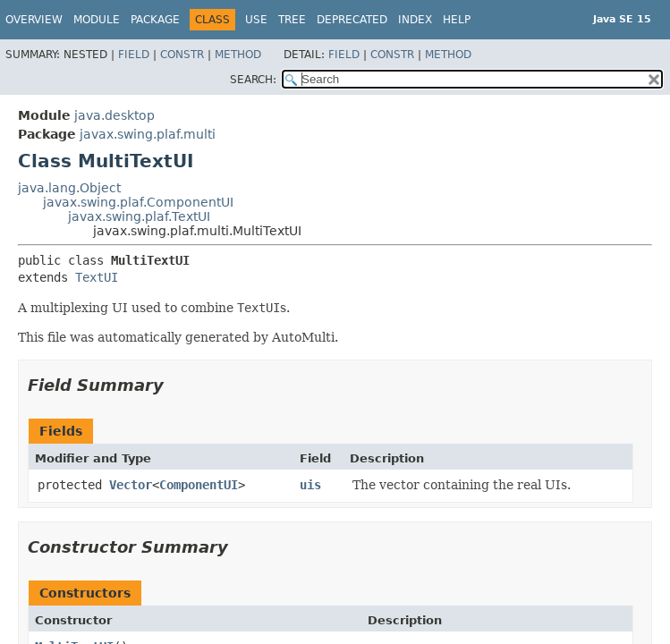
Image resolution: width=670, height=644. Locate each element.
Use (256, 20)
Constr (182, 55)
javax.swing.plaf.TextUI (139, 216)
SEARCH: (253, 80)
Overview (34, 20)
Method (238, 55)
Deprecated (352, 20)
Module (97, 20)
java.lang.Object (69, 188)
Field (134, 55)
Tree (292, 20)
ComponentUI (199, 485)
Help (457, 20)
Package (155, 20)
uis (310, 485)
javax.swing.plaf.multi (148, 134)
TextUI (97, 277)
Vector (131, 485)
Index (415, 20)
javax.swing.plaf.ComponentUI (138, 202)
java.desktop (114, 115)
